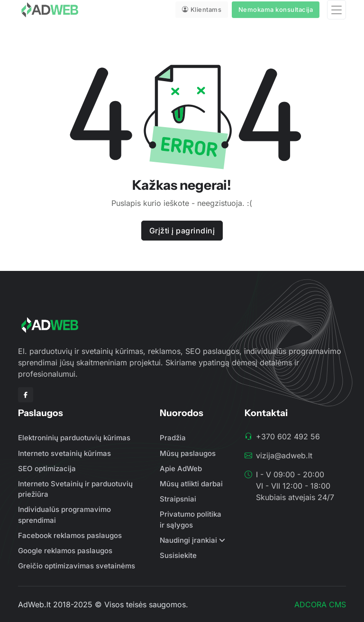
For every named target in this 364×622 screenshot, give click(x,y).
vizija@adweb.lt (284, 455)
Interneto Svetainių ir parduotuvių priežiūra (75, 489)
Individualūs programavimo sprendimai (64, 515)
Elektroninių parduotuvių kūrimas (74, 438)
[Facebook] (26, 395)
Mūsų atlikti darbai (191, 484)
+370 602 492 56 (288, 436)
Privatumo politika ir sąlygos (191, 520)
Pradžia (173, 438)
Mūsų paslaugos (188, 453)
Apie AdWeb (181, 469)
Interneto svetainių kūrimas (64, 453)
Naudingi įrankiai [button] (188, 540)
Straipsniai (178, 499)
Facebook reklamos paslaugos (70, 535)
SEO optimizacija (47, 469)
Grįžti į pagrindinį (182, 231)
